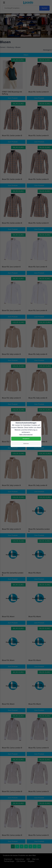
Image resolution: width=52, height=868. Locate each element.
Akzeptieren (26, 439)
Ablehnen (26, 444)
